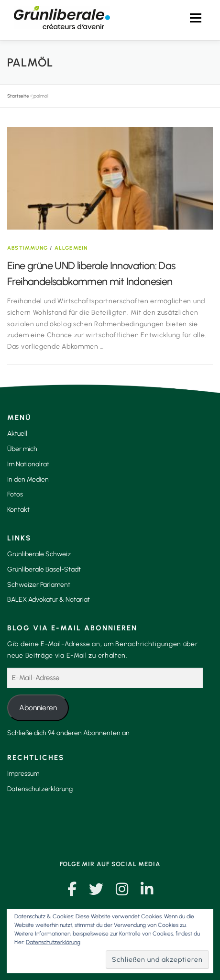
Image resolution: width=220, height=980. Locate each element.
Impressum (23, 774)
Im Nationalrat (28, 464)
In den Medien (28, 479)
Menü (195, 18)
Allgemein (71, 248)
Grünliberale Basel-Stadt (44, 569)
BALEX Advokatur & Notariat (49, 600)
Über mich (22, 449)
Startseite (18, 96)
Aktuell (17, 434)
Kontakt (18, 510)
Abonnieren (38, 708)
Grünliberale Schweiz (39, 554)
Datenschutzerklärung (40, 789)
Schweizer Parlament (39, 585)
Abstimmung (27, 248)
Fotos (15, 494)
